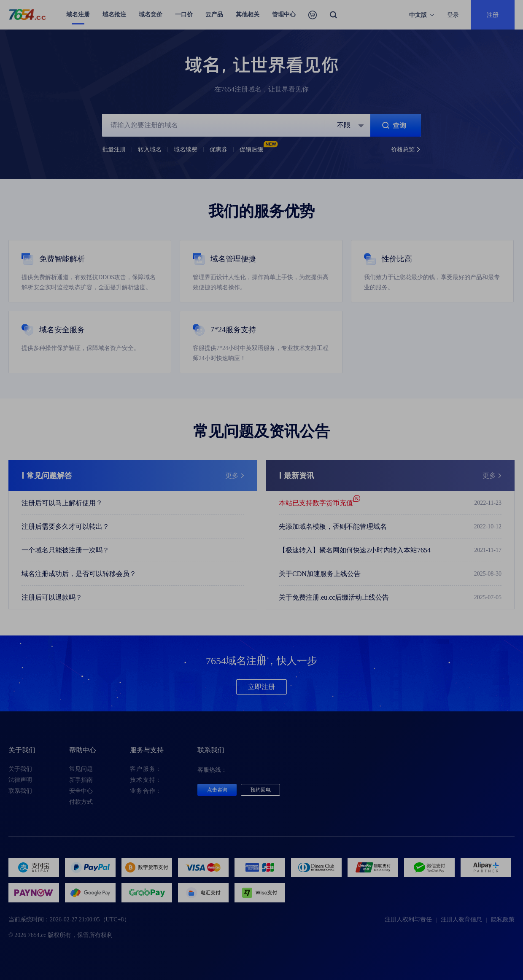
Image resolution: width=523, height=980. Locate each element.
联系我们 (20, 791)
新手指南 (81, 780)
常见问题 (81, 769)
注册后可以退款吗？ (52, 597)
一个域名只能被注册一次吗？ (65, 550)
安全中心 (81, 791)
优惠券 (218, 149)
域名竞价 (151, 15)
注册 (493, 15)
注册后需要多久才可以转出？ (65, 526)
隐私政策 (503, 919)
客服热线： (212, 770)
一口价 (184, 15)
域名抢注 (114, 15)
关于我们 (20, 769)
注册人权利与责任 (408, 919)
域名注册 (78, 15)
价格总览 (406, 150)
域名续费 (186, 149)
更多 (235, 476)
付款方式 (81, 802)
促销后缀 (257, 149)
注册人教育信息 (461, 919)
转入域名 (150, 149)
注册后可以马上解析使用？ (62, 503)
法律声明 (20, 780)
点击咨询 (217, 790)
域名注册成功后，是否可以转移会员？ (79, 574)
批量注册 (114, 149)
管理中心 (284, 15)
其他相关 (248, 15)
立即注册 (261, 687)
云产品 (214, 15)
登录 (453, 15)
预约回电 (261, 790)
